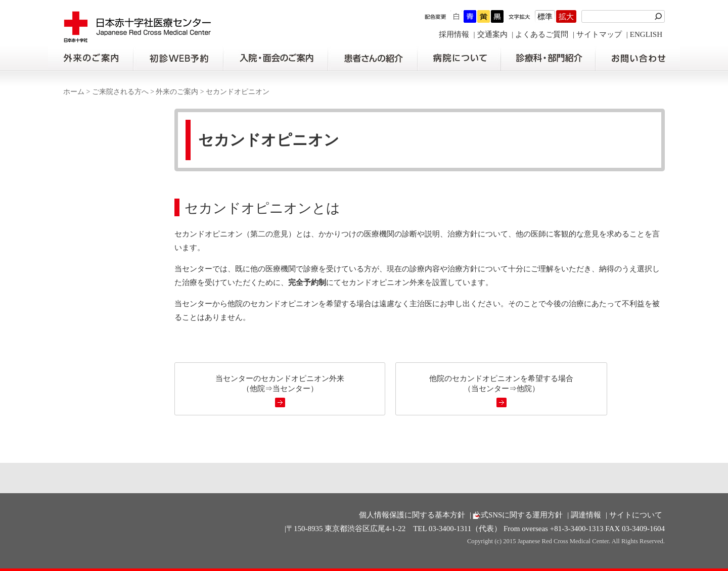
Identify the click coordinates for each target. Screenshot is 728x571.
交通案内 (492, 34)
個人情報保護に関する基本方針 (412, 515)
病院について (459, 59)
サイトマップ (599, 34)
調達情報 (586, 515)
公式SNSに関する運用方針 (518, 515)
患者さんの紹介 (373, 59)
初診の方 (178, 59)
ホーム (74, 92)
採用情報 (454, 34)
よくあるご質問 (542, 34)
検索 (660, 16)
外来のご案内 (90, 59)
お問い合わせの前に (638, 59)
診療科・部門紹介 (548, 59)
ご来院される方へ (120, 92)
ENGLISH (646, 34)
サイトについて (636, 515)
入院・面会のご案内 (276, 59)
